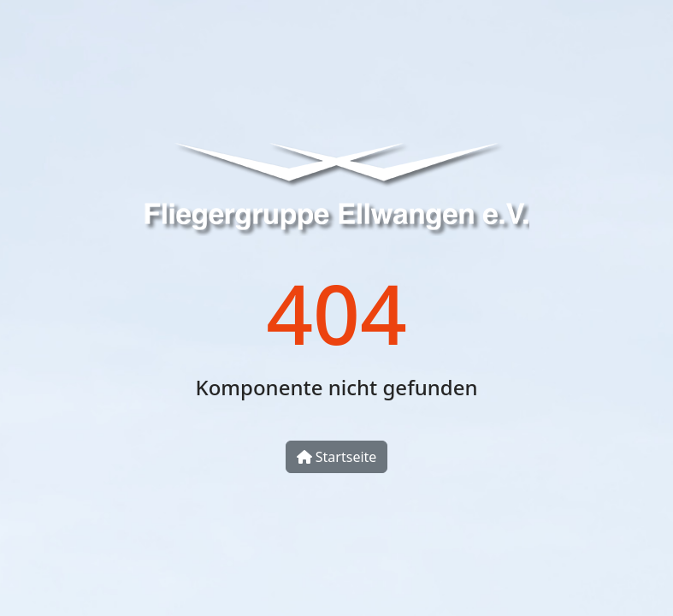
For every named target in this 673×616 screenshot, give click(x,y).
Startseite (337, 457)
